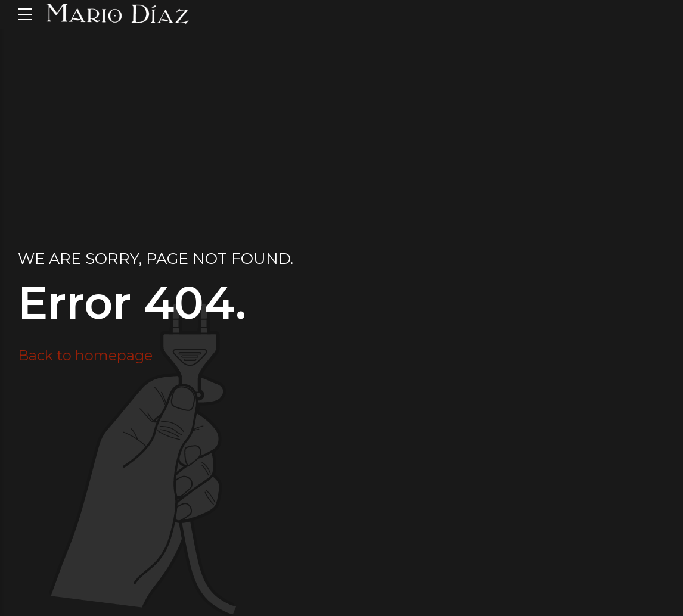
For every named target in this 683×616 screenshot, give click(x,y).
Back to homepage (85, 355)
